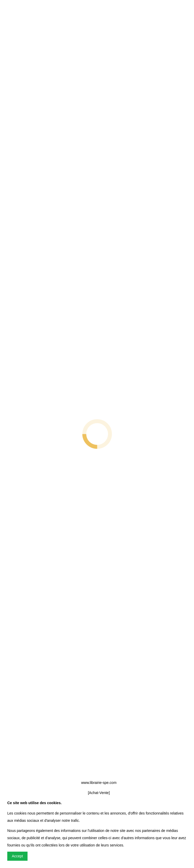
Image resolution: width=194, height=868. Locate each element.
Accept (18, 856)
